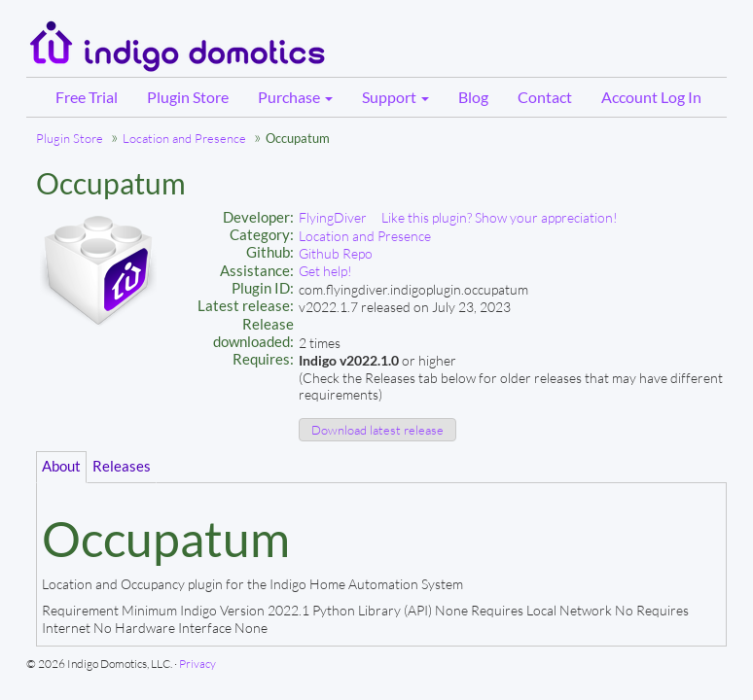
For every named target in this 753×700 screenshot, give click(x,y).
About (61, 466)
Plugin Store (188, 97)
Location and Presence (184, 138)
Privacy (197, 664)
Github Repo (336, 253)
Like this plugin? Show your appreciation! (500, 217)
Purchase (295, 97)
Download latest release (377, 430)
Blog (473, 97)
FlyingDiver (333, 217)
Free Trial (87, 97)
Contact (545, 97)
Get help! (325, 271)
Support (395, 97)
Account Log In (651, 97)
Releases (122, 466)
